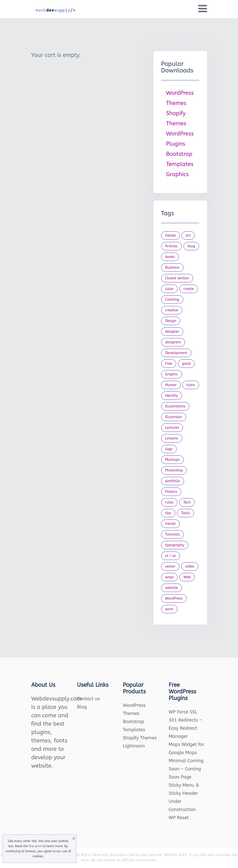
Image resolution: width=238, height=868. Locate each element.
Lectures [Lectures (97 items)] (172, 428)
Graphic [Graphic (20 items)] (172, 374)
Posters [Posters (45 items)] (171, 492)
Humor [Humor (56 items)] (171, 385)
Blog (82, 707)
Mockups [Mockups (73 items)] (172, 460)
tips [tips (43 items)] (168, 513)
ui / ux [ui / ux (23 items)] (171, 556)
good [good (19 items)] (186, 364)
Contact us (89, 699)
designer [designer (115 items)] (172, 332)
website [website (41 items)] (172, 588)
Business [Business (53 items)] (172, 268)
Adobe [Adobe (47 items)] (171, 235)
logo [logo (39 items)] (169, 449)
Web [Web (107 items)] (187, 577)
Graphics (178, 174)
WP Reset (179, 818)
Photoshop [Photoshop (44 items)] (174, 470)
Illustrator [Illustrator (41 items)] (174, 417)
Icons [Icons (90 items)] (191, 385)
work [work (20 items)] (169, 609)
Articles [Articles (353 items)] (172, 246)
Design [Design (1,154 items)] (171, 321)
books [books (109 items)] (170, 257)
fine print (35, 846)
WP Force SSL (183, 712)
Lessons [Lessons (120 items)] (172, 438)
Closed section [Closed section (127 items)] (177, 278)
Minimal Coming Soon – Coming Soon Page (186, 769)
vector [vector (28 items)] (170, 566)
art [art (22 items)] (188, 235)
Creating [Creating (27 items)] (172, 300)
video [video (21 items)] (190, 566)
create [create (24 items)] (189, 289)
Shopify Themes (140, 738)
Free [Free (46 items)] (169, 364)
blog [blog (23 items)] (191, 246)
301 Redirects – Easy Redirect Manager (185, 728)
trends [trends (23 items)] (171, 524)
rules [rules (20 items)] (169, 502)
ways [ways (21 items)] (170, 577)
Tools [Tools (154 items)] (185, 513)
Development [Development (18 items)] (176, 353)
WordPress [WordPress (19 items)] (174, 598)
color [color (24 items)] (169, 289)
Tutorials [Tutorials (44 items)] (173, 534)
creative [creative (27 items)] (172, 310)
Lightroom (134, 746)
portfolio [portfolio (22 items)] (173, 481)
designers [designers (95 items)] (173, 342)
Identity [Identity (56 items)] (172, 396)
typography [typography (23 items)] (175, 545)
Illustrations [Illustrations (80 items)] (175, 406)
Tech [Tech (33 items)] (187, 502)
